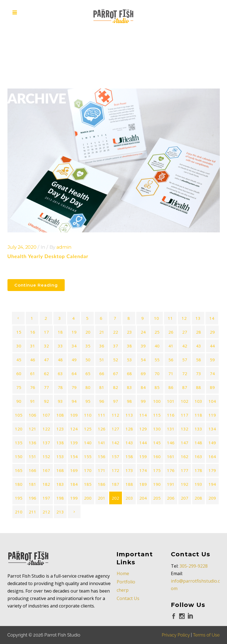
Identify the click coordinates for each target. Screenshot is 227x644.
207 (185, 498)
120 (19, 429)
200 (88, 498)
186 (102, 484)
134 (212, 429)
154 (74, 456)
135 (19, 443)
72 (185, 373)
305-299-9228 (194, 566)
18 (60, 332)
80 (88, 387)
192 (185, 484)
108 (60, 415)
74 (212, 373)
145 (157, 443)
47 (46, 360)
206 (171, 498)
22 (116, 332)
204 (143, 498)
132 (185, 429)
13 (198, 318)
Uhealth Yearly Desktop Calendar (48, 256)
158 (129, 456)
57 (185, 360)
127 (115, 429)
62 (46, 373)
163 (198, 456)
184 (74, 484)
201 (102, 498)
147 (185, 443)
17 (46, 332)
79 (74, 387)
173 (129, 470)
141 (102, 443)
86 (171, 387)
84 (143, 387)
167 (46, 470)
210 (19, 512)
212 (46, 512)
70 (157, 373)
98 (129, 401)
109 (74, 415)
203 (129, 498)
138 (60, 443)
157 (115, 456)
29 (212, 332)
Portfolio (126, 582)
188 (129, 484)
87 (185, 387)
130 (157, 429)
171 (102, 470)
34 (74, 346)
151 (32, 456)
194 (212, 484)
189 (143, 484)
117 (185, 415)
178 (198, 470)
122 (46, 429)
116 (171, 415)
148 (198, 443)
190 (157, 484)
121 (32, 429)
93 (60, 401)
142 (115, 443)
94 (74, 401)
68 (129, 373)
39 (143, 346)
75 (19, 387)
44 (212, 346)
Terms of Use (206, 635)
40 (157, 346)
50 (88, 360)
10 (156, 318)
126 (102, 429)
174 (143, 470)
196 (32, 498)
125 (88, 429)
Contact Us (128, 598)
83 (129, 387)
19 (74, 332)
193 (198, 484)
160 (157, 456)
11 (170, 318)
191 (171, 484)
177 (185, 470)
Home (123, 573)
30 (19, 346)
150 (19, 456)
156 (102, 456)
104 (212, 401)
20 (88, 332)
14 (212, 318)
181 (32, 484)
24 (143, 332)
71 (171, 373)
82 (116, 387)
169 (74, 470)
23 (129, 332)
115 (157, 415)
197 (46, 498)
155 (88, 456)
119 (212, 415)
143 (129, 443)
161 (171, 456)
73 (199, 373)
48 (60, 360)
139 (74, 443)
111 (102, 415)
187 (115, 484)
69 (143, 373)
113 (129, 415)
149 (212, 443)
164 (212, 456)
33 (60, 346)
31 (33, 346)
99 (143, 401)
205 (157, 498)
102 (185, 401)
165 (19, 470)
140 (88, 443)
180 (19, 484)
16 (33, 332)
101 (171, 401)
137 (46, 443)
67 (116, 373)
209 (212, 498)
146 (171, 443)
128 (129, 429)
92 (46, 401)
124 (74, 429)
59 (212, 360)
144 (143, 443)
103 (198, 401)
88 (199, 387)
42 (185, 346)
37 (116, 346)
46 (33, 360)
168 (60, 470)
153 (60, 456)
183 (60, 484)
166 (32, 470)
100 (157, 401)
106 (32, 415)
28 (199, 332)
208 (198, 498)
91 (33, 401)
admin (64, 247)
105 (19, 415)
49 (74, 360)
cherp (123, 590)
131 (171, 429)
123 (60, 429)
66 (102, 373)
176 (171, 470)
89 (212, 387)
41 (171, 346)
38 (129, 346)
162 (185, 456)
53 (129, 360)
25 (157, 332)
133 (198, 429)
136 (32, 443)
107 (46, 415)
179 (212, 470)
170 (88, 470)
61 (33, 373)
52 (116, 360)
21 (102, 332)
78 (60, 387)
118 (198, 415)
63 (60, 373)
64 (74, 373)
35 (88, 346)
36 (102, 346)
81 (102, 387)
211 (32, 512)
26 (171, 332)
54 (143, 360)
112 (115, 415)
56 (171, 360)
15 (19, 332)
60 (19, 373)
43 (199, 346)
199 (74, 498)
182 (46, 484)
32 (46, 346)
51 (102, 360)
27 (185, 332)
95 (88, 401)
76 (33, 387)
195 (19, 498)
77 (46, 387)
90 (19, 401)
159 (143, 456)
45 (19, 360)
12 (184, 318)
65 (88, 373)
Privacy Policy (176, 635)
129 (143, 429)
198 (60, 498)
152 (46, 456)
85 (157, 387)
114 (143, 415)
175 (157, 470)
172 (115, 470)
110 (88, 415)
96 (102, 401)
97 (116, 401)
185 (88, 484)
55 (157, 360)
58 (199, 360)
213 (60, 512)
